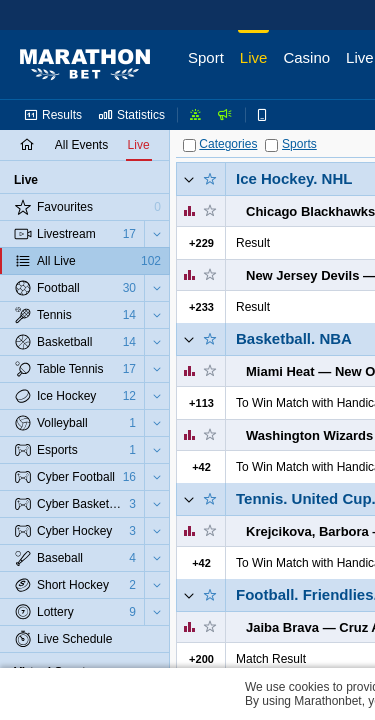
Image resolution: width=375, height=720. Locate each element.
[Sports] (271, 145)
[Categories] (189, 145)
